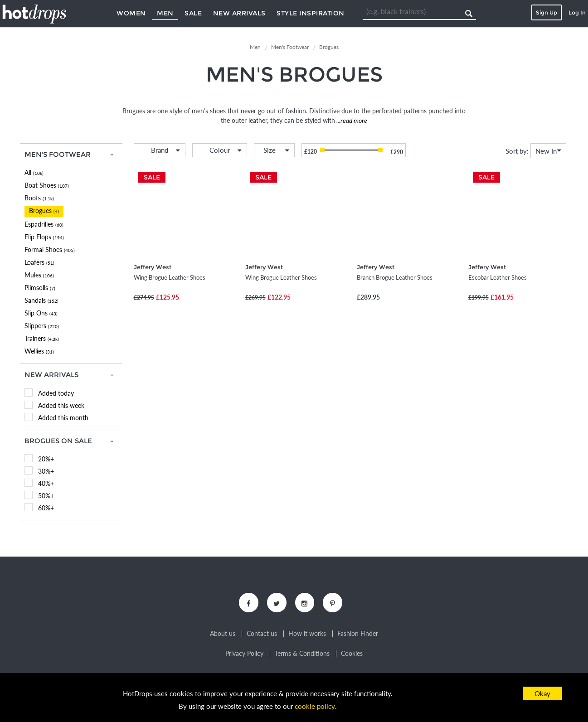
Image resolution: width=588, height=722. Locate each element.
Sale (193, 13)
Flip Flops (44, 237)
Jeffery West (153, 267)
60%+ (46, 508)
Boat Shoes (47, 185)
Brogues (44, 211)
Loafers (39, 262)
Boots (39, 198)
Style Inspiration (311, 13)
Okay (542, 693)
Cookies (352, 654)
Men (165, 13)
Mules (39, 275)
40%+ (46, 483)
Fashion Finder (358, 635)
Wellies (39, 351)
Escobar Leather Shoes (498, 277)
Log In (577, 12)
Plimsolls (40, 288)
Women (131, 13)
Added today (56, 393)
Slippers (42, 326)
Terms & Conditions (302, 654)
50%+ (46, 496)
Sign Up (547, 12)
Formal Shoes (50, 250)
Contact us (262, 635)
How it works (307, 635)
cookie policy (315, 707)
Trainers (42, 338)
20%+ (46, 459)
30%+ (46, 471)
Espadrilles (44, 224)
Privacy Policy (244, 654)
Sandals (41, 300)
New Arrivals (239, 13)
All (34, 172)
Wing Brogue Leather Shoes (170, 277)
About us (223, 635)
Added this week (61, 405)
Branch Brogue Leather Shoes (395, 277)
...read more (351, 120)
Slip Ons (41, 313)
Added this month (63, 418)
